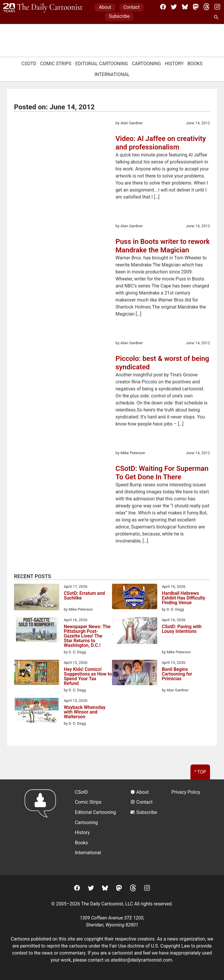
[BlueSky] (185, 7)
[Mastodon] (196, 7)
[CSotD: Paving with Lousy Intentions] (135, 632)
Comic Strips (56, 64)
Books (195, 64)
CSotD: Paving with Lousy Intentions (182, 629)
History (174, 64)
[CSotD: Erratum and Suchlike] (37, 598)
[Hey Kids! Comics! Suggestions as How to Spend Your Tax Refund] (37, 673)
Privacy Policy (186, 792)
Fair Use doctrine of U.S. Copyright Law (150, 946)
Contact (132, 7)
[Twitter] (174, 7)
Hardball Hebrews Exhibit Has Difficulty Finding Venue (184, 598)
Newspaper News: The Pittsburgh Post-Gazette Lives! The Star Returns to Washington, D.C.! (87, 636)
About (105, 7)
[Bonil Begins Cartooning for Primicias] (135, 674)
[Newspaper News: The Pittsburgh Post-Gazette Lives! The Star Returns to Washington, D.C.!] (37, 631)
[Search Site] (217, 18)
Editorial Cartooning (102, 64)
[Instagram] (217, 7)
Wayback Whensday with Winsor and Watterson (85, 712)
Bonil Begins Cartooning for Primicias (177, 674)
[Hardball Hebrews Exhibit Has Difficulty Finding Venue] (135, 597)
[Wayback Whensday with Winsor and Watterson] (37, 712)
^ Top (200, 772)
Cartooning (146, 64)
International (112, 74)
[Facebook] (163, 7)
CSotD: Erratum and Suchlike (84, 596)
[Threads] (206, 7)
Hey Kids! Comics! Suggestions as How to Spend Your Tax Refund (88, 676)
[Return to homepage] (42, 827)
